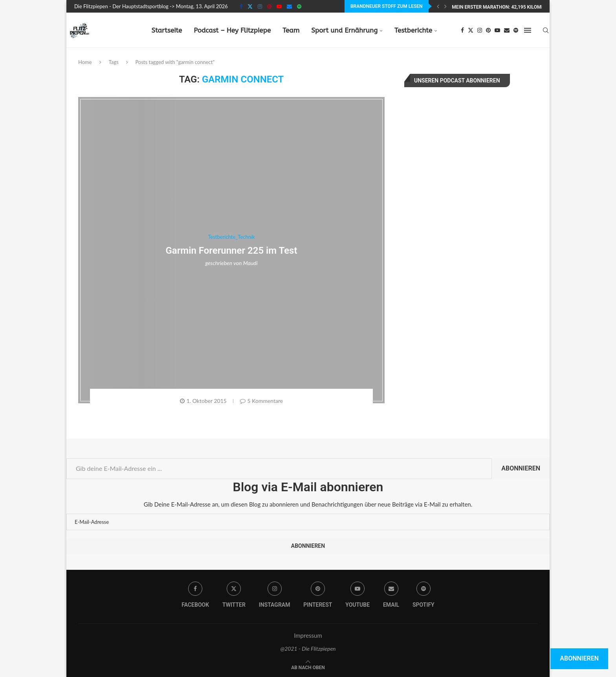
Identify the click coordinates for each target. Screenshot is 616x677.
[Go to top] (308, 667)
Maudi (250, 263)
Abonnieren (521, 468)
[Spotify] (299, 6)
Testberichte (413, 30)
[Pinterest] (269, 6)
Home (85, 62)
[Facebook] (241, 6)
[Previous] (438, 6)
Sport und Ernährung (344, 30)
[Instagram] (260, 6)
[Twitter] (250, 6)
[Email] (289, 6)
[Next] (445, 6)
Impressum (308, 635)
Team (291, 30)
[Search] (546, 30)
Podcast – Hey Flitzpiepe (232, 30)
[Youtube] (279, 6)
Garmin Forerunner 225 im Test (231, 251)
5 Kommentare (262, 401)
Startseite (167, 30)
